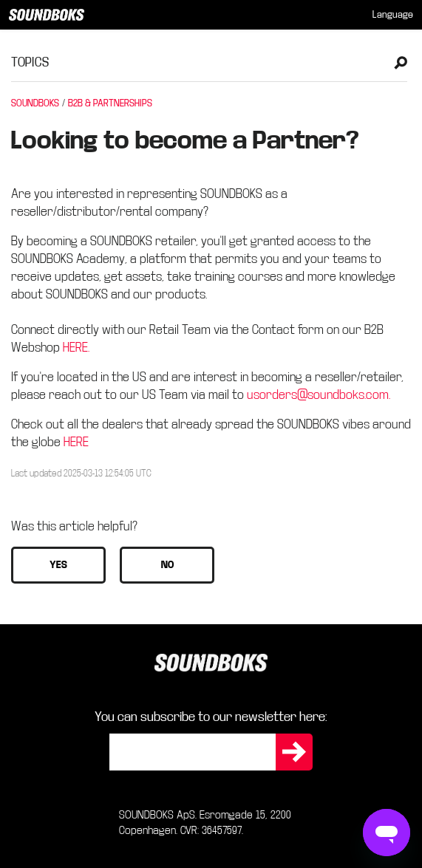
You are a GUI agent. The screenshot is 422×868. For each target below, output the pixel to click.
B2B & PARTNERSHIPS (110, 103)
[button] (58, 565)
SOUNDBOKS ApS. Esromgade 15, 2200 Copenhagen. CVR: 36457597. (205, 823)
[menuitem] (393, 15)
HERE (76, 442)
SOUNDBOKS (35, 103)
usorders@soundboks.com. (319, 395)
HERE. (76, 348)
